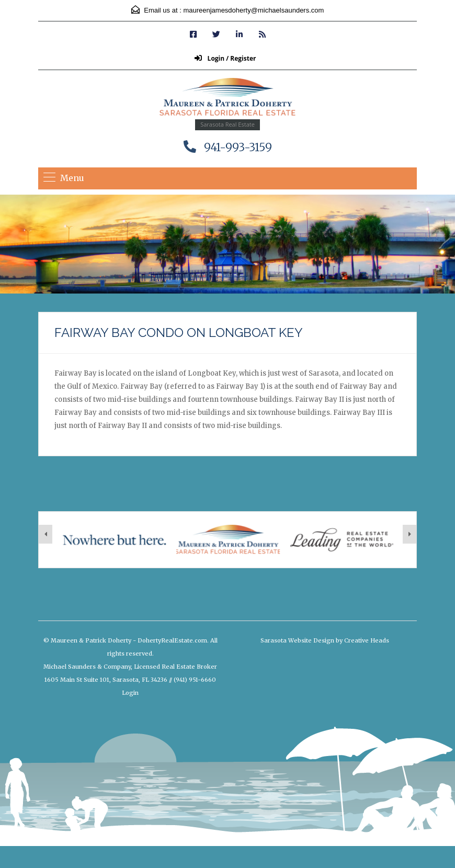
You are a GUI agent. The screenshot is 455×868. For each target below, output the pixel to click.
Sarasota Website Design (297, 640)
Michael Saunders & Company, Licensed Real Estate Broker (130, 667)
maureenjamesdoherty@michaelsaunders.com (253, 10)
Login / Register (225, 58)
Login (130, 693)
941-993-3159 (238, 147)
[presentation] (45, 534)
